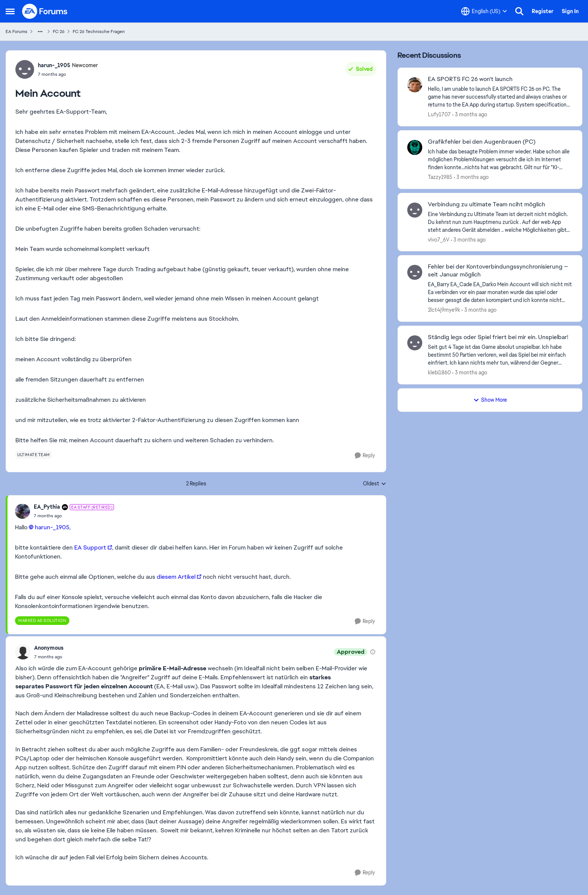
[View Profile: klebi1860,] (415, 343)
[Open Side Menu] (10, 11)
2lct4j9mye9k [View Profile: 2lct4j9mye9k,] (444, 310)
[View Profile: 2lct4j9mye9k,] (415, 272)
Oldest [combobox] (375, 484)
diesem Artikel (176, 577)
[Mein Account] (74, 516)
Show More (490, 400)
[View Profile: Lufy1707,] (415, 85)
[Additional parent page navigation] (40, 32)
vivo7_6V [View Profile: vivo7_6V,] (439, 239)
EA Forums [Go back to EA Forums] (16, 32)
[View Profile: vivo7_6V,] (415, 210)
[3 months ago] (470, 115)
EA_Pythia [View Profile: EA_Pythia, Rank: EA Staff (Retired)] (47, 507)
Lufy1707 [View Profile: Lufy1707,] (439, 114)
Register (543, 11)
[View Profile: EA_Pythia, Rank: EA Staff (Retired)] (22, 511)
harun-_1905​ (52, 527)
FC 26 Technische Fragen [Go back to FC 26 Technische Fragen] (99, 32)
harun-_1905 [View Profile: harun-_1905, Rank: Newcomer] (54, 65)
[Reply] (365, 456)
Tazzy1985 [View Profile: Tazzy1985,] (440, 177)
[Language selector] (484, 11)
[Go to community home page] (45, 11)
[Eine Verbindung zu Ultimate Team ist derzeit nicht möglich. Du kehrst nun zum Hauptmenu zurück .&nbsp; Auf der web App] (500, 222)
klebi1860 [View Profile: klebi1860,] (439, 372)
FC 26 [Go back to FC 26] (59, 32)
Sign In (570, 11)
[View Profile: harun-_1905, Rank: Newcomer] (25, 69)
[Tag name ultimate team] (34, 455)
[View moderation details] (373, 652)
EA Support (90, 547)
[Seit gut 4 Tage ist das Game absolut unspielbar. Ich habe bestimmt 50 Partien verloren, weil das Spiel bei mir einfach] (500, 355)
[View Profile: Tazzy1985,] (415, 147)
